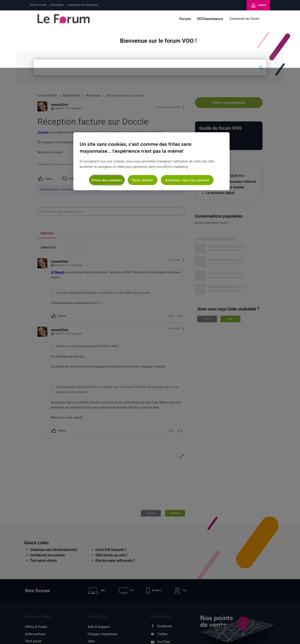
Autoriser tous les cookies (187, 112)
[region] (151, 93)
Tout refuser (143, 112)
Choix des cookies (107, 112)
